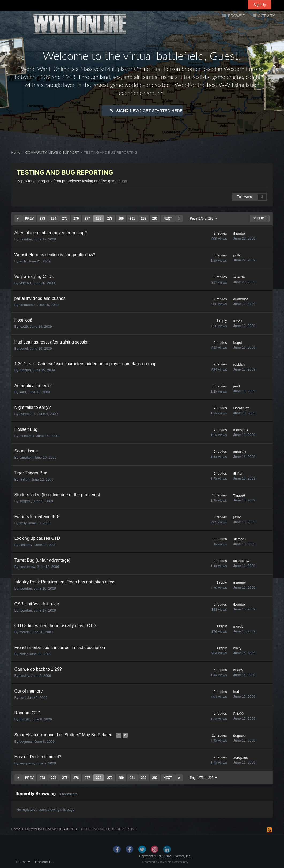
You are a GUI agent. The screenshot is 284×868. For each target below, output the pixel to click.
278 (99, 218)
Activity (266, 16)
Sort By (260, 218)
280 (121, 218)
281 (132, 218)
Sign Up (260, 5)
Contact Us (44, 861)
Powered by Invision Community (165, 861)
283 (155, 218)
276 (76, 218)
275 (65, 218)
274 (54, 218)
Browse (236, 16)
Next (168, 218)
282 (144, 218)
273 (42, 218)
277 (87, 218)
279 (110, 218)
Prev (30, 218)
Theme (23, 861)
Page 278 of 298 (204, 218)
